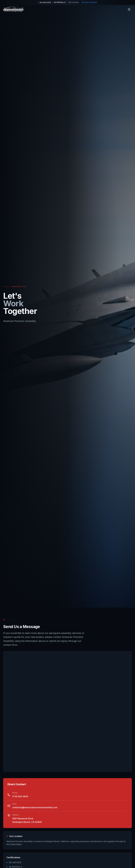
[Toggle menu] (129, 9)
